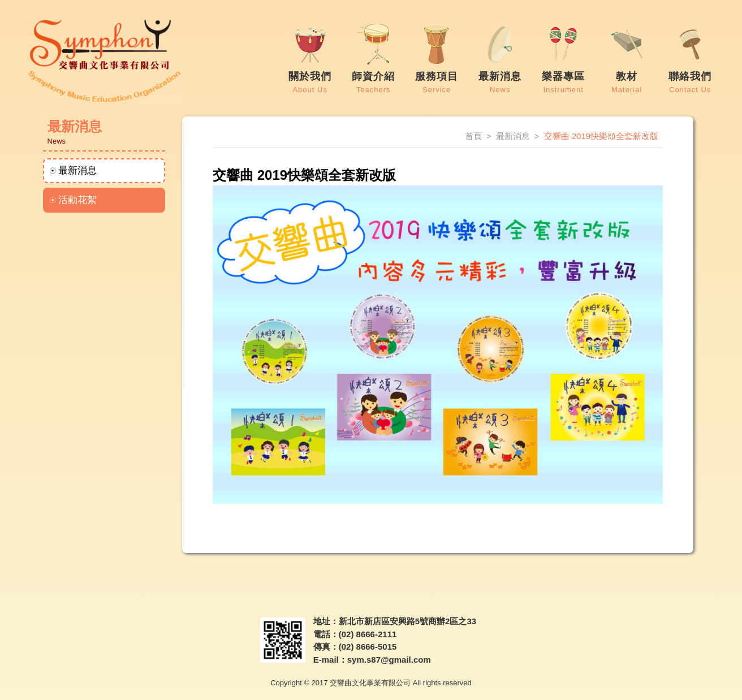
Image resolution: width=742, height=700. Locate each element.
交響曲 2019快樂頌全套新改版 (601, 136)
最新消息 (77, 170)
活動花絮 (77, 200)
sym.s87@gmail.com (389, 660)
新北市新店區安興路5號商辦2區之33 (407, 621)
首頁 (473, 136)
